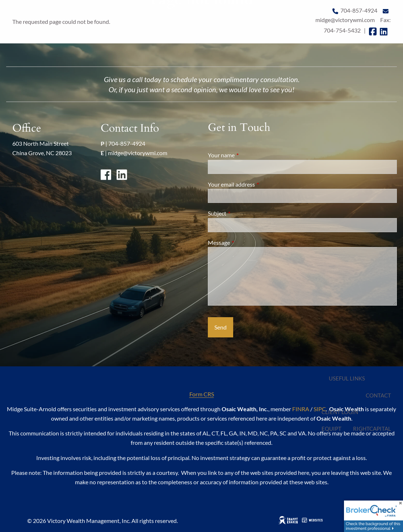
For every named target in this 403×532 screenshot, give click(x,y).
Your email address (257, 184)
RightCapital (372, 429)
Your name (247, 155)
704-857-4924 (127, 143)
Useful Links (347, 378)
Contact (378, 395)
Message (245, 242)
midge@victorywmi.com (138, 153)
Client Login (340, 412)
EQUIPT (331, 429)
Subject (243, 213)
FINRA (301, 409)
